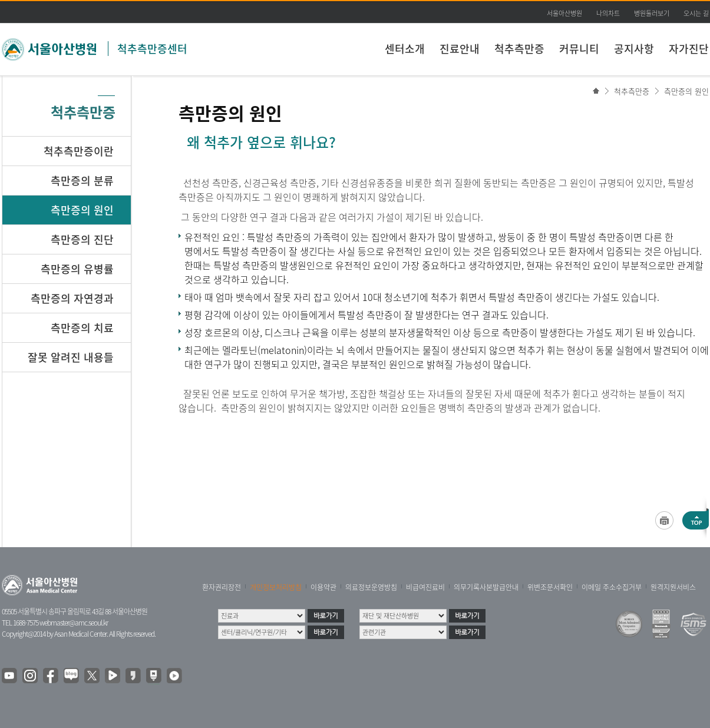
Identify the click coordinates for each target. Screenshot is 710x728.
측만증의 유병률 (77, 269)
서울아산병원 (564, 13)
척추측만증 (519, 49)
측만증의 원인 (686, 91)
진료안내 (460, 49)
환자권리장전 (222, 587)
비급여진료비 (425, 587)
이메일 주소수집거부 (612, 587)
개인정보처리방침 (276, 587)
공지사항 (634, 49)
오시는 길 (696, 13)
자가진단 (689, 49)
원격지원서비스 (673, 587)
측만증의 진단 (82, 239)
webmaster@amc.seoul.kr (74, 623)
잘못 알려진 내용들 (71, 357)
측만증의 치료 (82, 328)
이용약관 (323, 587)
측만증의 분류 (82, 181)
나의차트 (608, 13)
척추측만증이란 (79, 151)
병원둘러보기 (652, 13)
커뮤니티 (579, 49)
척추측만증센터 (152, 49)
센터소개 (405, 49)
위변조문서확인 (550, 587)
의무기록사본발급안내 (486, 587)
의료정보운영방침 (371, 587)
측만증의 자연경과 (72, 298)
